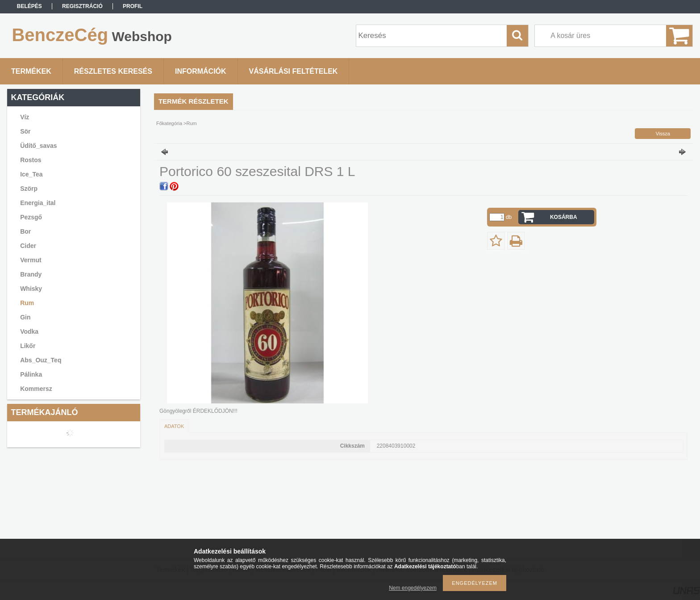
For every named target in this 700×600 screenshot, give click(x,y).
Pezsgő (31, 217)
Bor (25, 231)
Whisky (31, 289)
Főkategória (169, 123)
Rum (27, 303)
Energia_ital (38, 203)
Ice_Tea (31, 174)
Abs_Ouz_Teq (41, 360)
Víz (25, 117)
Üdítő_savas (38, 146)
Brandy (31, 274)
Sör (25, 131)
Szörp (29, 189)
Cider (28, 246)
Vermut (31, 260)
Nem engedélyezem (413, 588)
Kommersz (36, 389)
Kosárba (564, 217)
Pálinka (31, 374)
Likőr (28, 346)
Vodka (29, 331)
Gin (25, 317)
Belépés (29, 6)
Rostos (31, 160)
